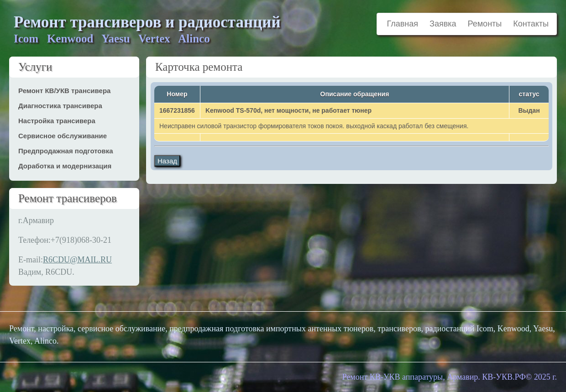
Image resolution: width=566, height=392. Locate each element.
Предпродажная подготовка (66, 151)
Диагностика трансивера (60, 106)
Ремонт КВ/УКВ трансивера (64, 91)
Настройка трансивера (57, 121)
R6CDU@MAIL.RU (77, 260)
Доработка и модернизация (65, 166)
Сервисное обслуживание (63, 136)
